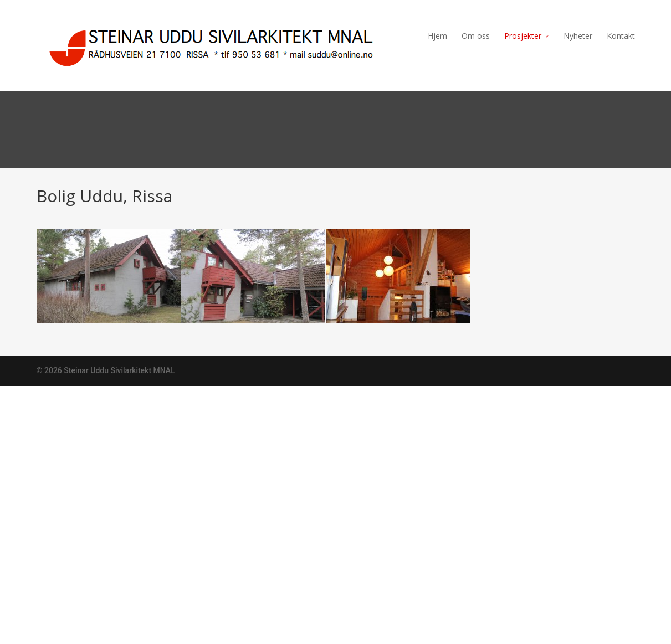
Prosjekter (523, 36)
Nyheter (578, 36)
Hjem (437, 36)
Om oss (476, 36)
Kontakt (621, 36)
